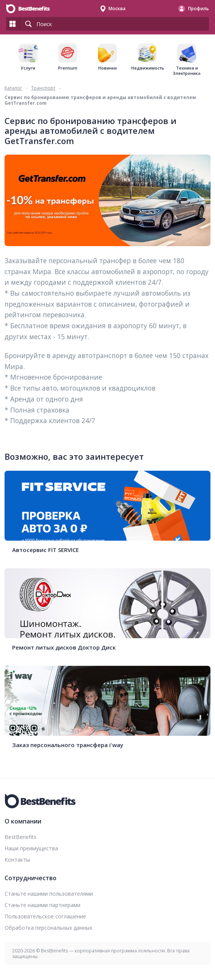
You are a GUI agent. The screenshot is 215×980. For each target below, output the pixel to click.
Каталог (13, 88)
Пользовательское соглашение (45, 916)
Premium (68, 68)
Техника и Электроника (187, 71)
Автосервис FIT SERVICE (46, 550)
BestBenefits (20, 837)
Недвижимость (147, 68)
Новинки (107, 68)
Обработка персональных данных (48, 928)
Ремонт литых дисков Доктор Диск (64, 647)
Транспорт (43, 88)
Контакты (17, 860)
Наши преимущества (31, 848)
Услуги (28, 68)
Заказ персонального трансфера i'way (68, 745)
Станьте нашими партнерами (42, 905)
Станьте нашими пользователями (49, 894)
